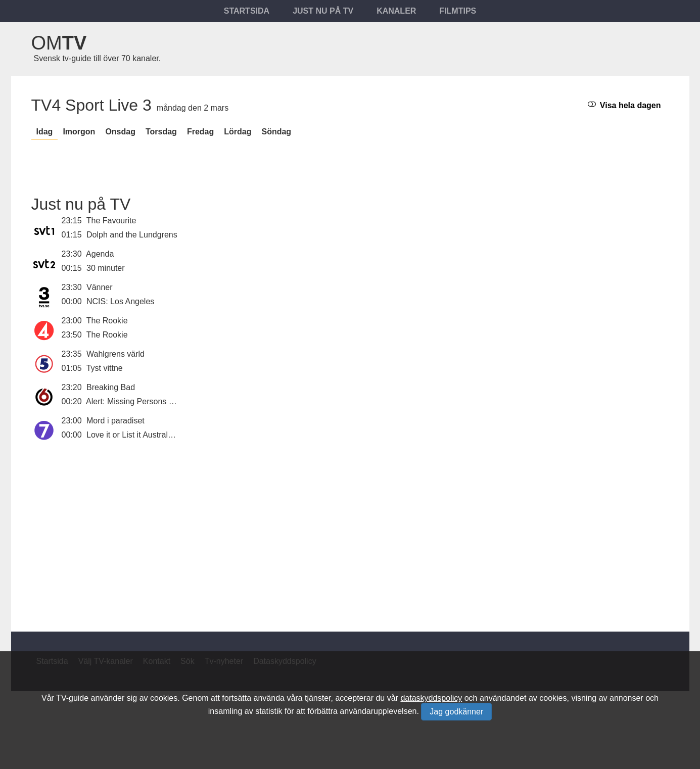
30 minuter (106, 268)
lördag (238, 132)
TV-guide (72, 698)
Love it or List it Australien (132, 435)
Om (59, 43)
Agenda (100, 254)
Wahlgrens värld (115, 354)
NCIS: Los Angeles (120, 301)
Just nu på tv (323, 11)
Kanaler (396, 11)
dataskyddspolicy (431, 698)
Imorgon (79, 132)
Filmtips (458, 11)
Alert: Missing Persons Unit (134, 401)
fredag (200, 132)
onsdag (120, 132)
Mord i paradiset (115, 421)
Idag (45, 132)
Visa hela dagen (624, 105)
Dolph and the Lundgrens (132, 235)
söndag (276, 132)
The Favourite (111, 221)
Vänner (100, 287)
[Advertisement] (350, 531)
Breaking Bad (111, 387)
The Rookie (107, 321)
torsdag (161, 132)
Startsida (247, 11)
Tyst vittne (105, 368)
